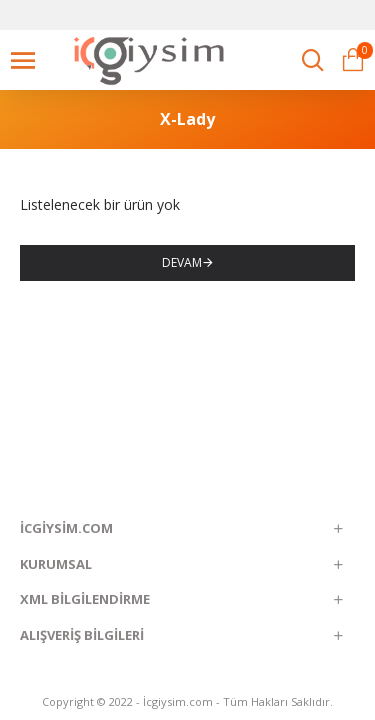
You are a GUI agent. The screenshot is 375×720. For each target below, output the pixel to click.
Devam (182, 262)
